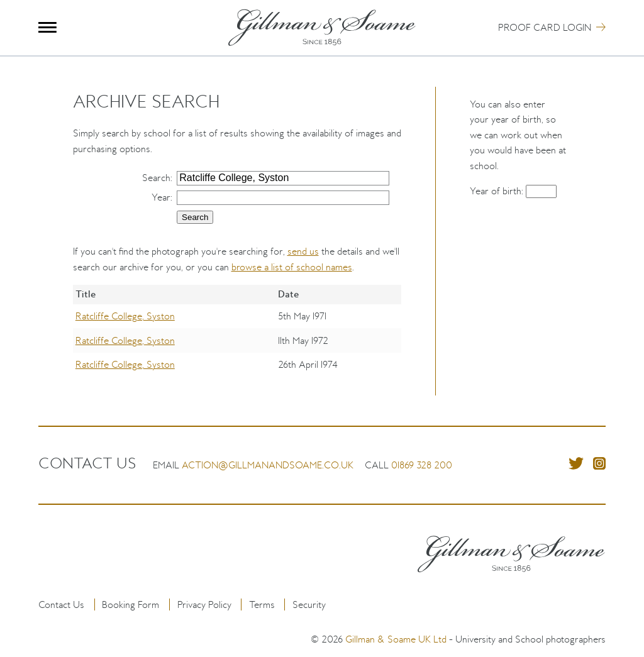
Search (156, 178)
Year (161, 197)
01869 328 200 (422, 465)
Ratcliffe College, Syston (125, 316)
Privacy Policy (204, 605)
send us (303, 251)
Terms (262, 605)
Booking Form (130, 605)
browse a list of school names (292, 267)
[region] (237, 340)
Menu (47, 27)
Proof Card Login (545, 27)
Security (309, 605)
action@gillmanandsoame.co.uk (268, 465)
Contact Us (61, 605)
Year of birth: (498, 191)
